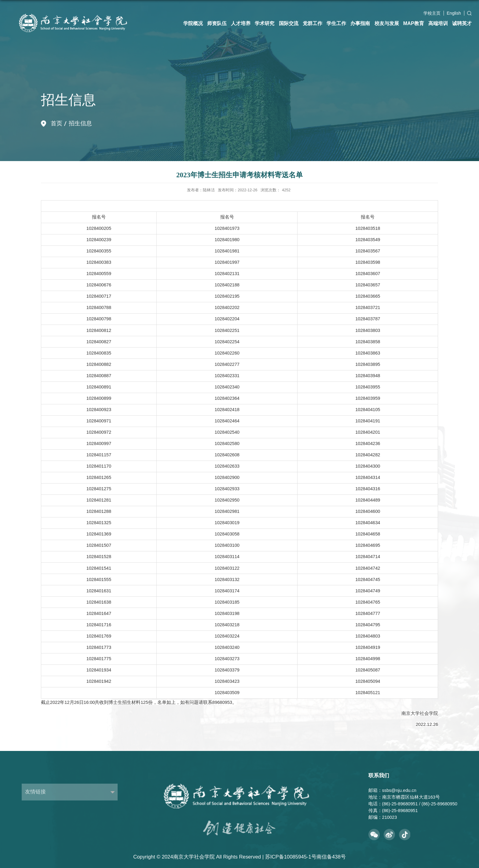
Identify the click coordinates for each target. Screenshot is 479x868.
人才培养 (241, 23)
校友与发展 (387, 23)
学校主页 (432, 13)
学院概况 (193, 23)
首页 (57, 123)
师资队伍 (217, 23)
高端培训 (438, 23)
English (454, 13)
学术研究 (265, 23)
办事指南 (360, 23)
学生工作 (336, 23)
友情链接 (35, 792)
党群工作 (313, 23)
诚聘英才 (462, 23)
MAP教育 (414, 23)
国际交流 (289, 23)
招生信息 (80, 123)
